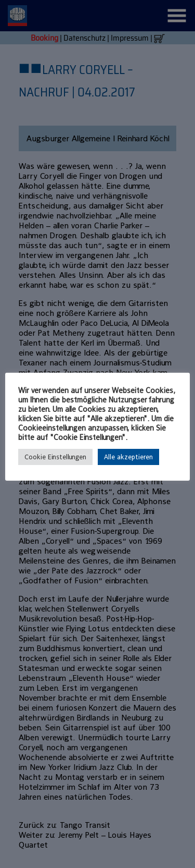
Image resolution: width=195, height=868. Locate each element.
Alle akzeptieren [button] (128, 457)
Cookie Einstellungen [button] (55, 457)
